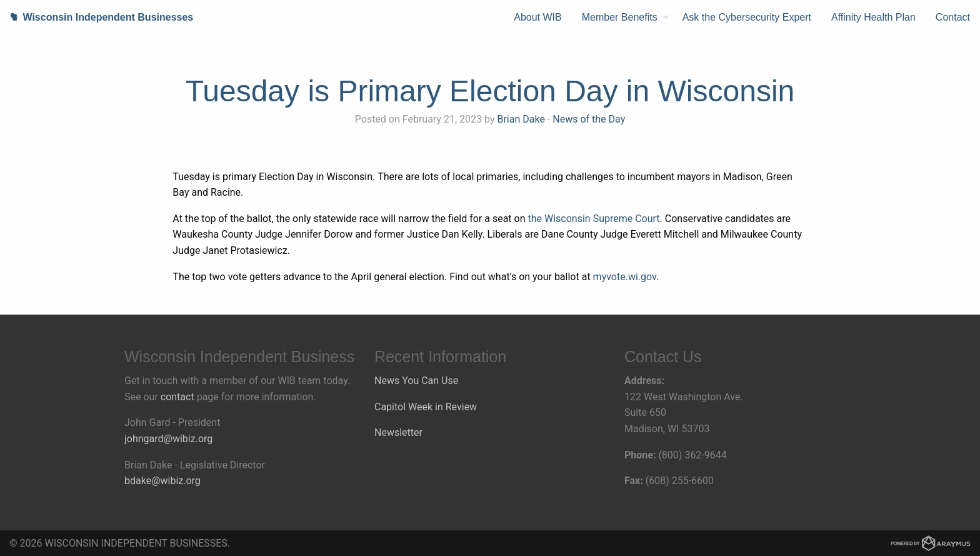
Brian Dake (521, 119)
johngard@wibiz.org (168, 439)
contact (177, 397)
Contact (953, 17)
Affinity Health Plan (873, 17)
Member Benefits (620, 17)
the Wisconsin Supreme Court (594, 219)
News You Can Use (416, 381)
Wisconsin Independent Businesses (97, 17)
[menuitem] (537, 18)
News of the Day (589, 119)
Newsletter (398, 432)
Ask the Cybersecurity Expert (747, 17)
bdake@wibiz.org (162, 481)
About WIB (537, 17)
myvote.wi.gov (625, 277)
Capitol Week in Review (426, 407)
